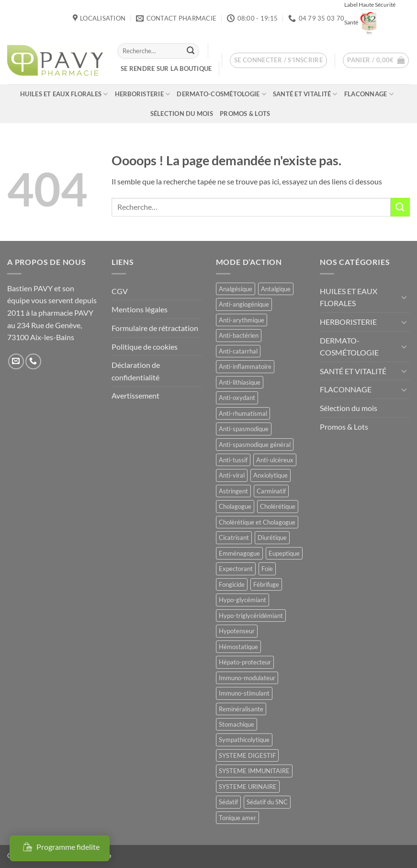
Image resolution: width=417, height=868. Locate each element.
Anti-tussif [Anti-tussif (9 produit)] (233, 460)
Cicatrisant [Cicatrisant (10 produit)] (234, 537)
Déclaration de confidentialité (136, 371)
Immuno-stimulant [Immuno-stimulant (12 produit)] (244, 693)
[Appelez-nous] (33, 361)
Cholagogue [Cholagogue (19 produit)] (235, 506)
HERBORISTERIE (143, 94)
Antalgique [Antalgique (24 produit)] (276, 289)
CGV (120, 291)
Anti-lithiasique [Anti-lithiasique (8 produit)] (240, 382)
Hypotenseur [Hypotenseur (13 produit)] (237, 631)
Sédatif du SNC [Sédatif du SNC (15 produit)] (267, 802)
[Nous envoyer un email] (16, 361)
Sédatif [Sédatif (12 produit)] (228, 802)
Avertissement (135, 395)
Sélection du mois (182, 114)
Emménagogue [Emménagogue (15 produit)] (239, 553)
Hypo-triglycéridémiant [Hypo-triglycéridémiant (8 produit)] (251, 616)
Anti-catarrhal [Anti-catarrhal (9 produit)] (238, 351)
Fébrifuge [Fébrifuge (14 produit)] (266, 584)
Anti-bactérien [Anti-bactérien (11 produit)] (239, 335)
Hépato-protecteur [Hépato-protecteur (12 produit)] (245, 662)
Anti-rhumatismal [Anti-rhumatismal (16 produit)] (243, 413)
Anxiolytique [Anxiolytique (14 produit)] (270, 475)
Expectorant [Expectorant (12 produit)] (236, 569)
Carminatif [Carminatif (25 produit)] (271, 491)
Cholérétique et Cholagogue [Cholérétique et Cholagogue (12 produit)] (257, 522)
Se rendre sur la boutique (166, 69)
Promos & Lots (245, 114)
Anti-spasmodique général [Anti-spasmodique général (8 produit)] (255, 445)
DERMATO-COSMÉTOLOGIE (221, 94)
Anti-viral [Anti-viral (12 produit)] (232, 475)
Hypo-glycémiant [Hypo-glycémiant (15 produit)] (242, 600)
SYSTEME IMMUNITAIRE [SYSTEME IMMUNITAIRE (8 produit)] (254, 771)
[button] (279, 60)
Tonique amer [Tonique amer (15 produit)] (237, 818)
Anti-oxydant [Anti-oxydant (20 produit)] (237, 398)
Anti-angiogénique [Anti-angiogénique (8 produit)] (244, 304)
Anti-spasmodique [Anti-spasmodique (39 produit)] (244, 429)
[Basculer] (404, 297)
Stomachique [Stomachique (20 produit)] (237, 724)
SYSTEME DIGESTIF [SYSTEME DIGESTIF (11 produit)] (247, 755)
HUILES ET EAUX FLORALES (64, 94)
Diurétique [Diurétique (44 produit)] (272, 537)
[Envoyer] (191, 51)
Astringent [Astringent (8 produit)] (233, 491)
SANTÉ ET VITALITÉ (305, 94)
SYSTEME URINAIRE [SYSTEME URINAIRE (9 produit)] (248, 787)
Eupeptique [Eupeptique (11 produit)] (284, 553)
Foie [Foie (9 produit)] (267, 569)
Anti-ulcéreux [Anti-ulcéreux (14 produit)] (275, 460)
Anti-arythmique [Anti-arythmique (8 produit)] (242, 320)
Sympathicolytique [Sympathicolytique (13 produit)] (244, 740)
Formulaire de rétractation (155, 328)
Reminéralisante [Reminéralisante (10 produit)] (241, 709)
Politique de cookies (145, 347)
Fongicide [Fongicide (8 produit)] (232, 584)
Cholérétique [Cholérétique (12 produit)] (278, 506)
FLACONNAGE (369, 94)
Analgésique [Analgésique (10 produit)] (236, 289)
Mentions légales (140, 309)
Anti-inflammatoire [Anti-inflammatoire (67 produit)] (245, 366)
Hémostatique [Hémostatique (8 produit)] (238, 647)
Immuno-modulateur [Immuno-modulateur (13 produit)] (247, 678)
